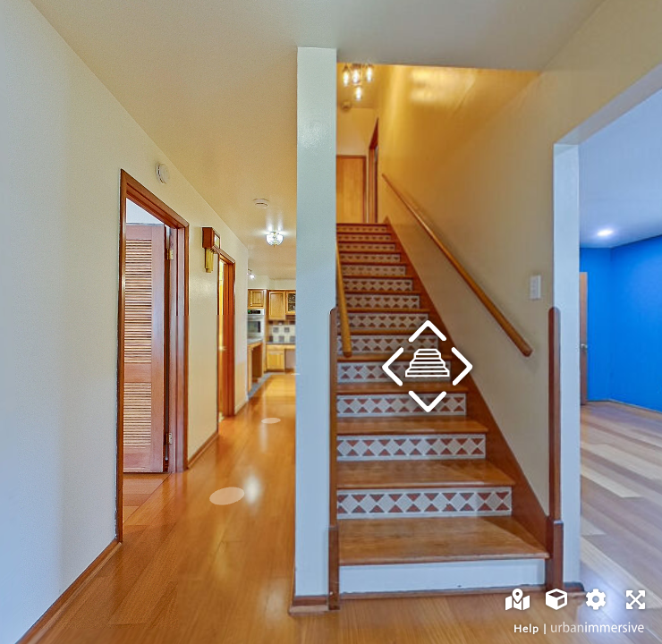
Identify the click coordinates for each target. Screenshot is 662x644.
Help (526, 628)
